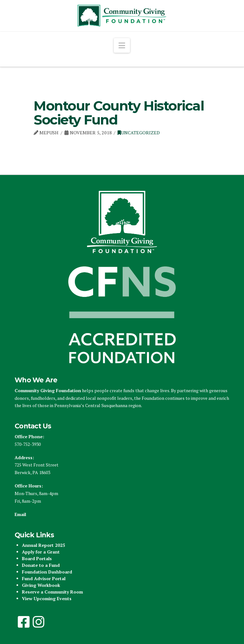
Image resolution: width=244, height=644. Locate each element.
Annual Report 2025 (44, 545)
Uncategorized (139, 133)
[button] (122, 45)
